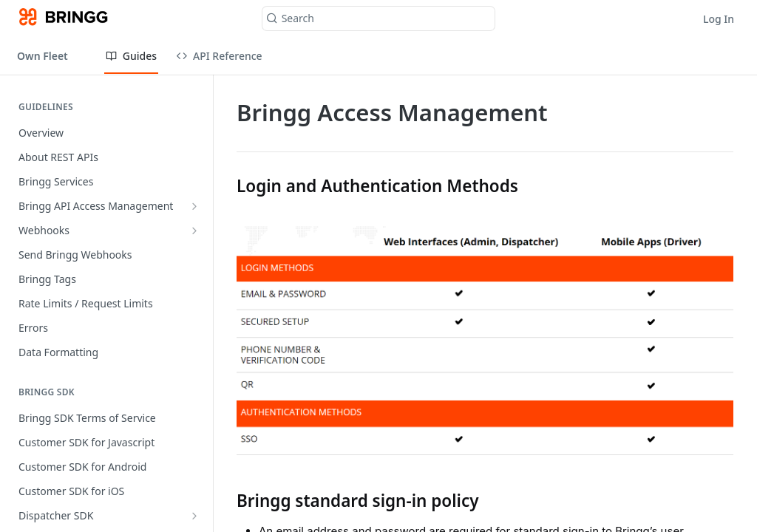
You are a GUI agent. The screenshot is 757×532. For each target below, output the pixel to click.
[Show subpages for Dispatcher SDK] (194, 516)
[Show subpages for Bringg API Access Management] (194, 206)
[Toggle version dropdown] (52, 56)
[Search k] (379, 18)
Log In (719, 19)
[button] (485, 341)
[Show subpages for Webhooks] (194, 231)
